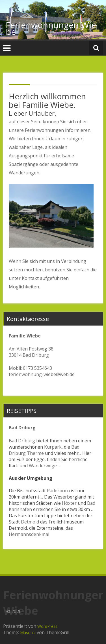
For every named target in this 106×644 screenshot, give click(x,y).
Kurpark (53, 447)
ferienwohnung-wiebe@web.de (42, 374)
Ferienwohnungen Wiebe (51, 28)
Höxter (69, 503)
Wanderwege (43, 466)
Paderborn (58, 491)
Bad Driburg (22, 441)
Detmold (30, 522)
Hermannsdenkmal (29, 534)
